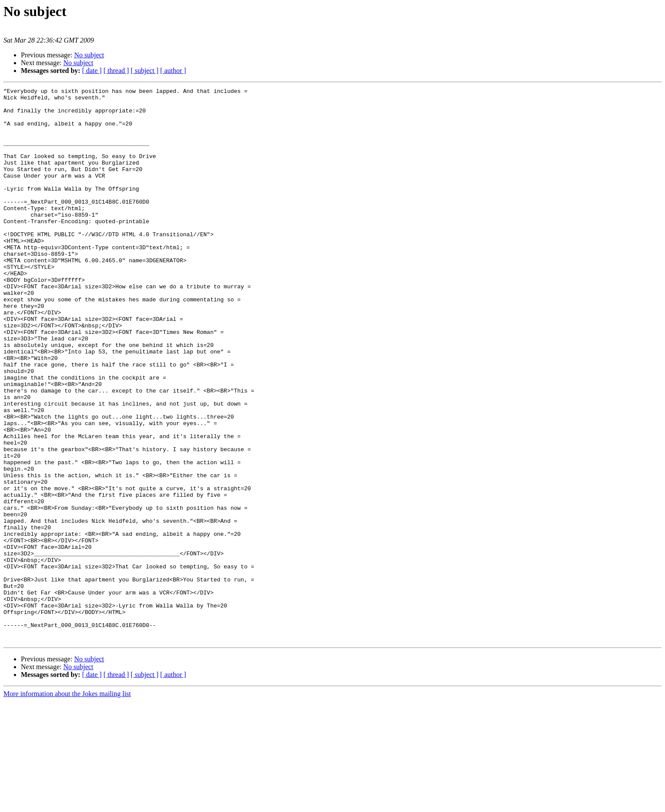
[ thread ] (116, 71)
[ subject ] (145, 71)
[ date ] (92, 71)
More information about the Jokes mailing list (67, 804)
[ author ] (173, 71)
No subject (89, 55)
